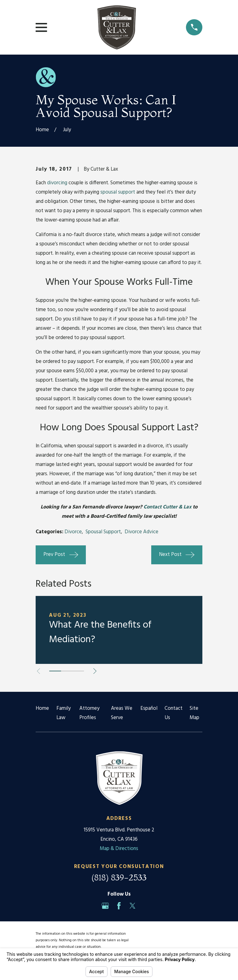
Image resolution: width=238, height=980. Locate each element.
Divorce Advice (141, 532)
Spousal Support (103, 532)
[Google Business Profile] (105, 906)
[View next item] (95, 671)
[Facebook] (119, 906)
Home (42, 708)
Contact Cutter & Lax (167, 507)
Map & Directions (119, 849)
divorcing (57, 183)
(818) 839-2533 (119, 877)
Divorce (73, 532)
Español (149, 708)
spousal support (118, 192)
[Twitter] (132, 906)
